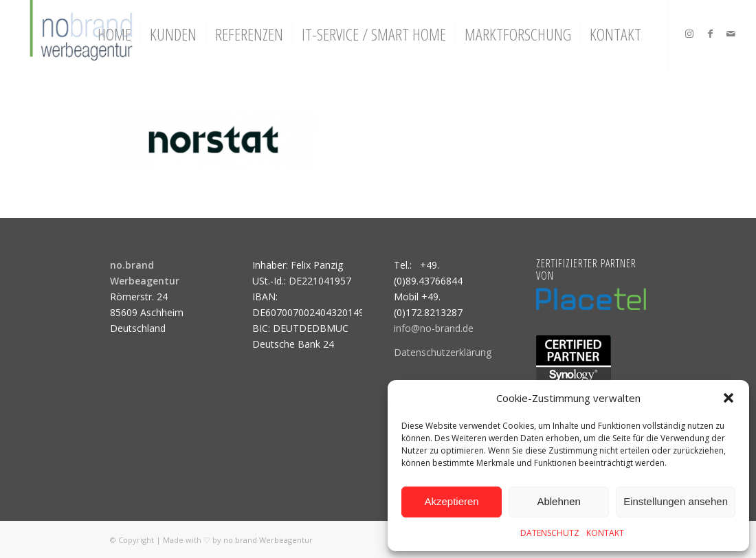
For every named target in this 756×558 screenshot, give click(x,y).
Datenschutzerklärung (443, 352)
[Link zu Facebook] (710, 34)
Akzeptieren (451, 501)
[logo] (79, 34)
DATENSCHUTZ (550, 533)
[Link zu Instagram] (689, 34)
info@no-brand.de (434, 328)
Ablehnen (558, 501)
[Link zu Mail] (731, 34)
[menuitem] (114, 34)
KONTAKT (605, 533)
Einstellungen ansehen (676, 501)
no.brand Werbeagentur (268, 540)
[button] (729, 398)
